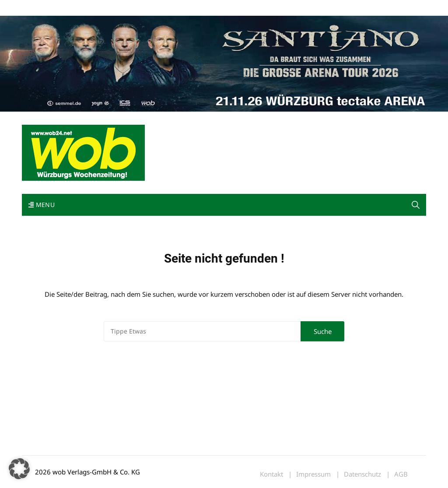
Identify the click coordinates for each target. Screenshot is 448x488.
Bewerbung (186, 8)
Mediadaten (38, 8)
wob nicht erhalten (82, 8)
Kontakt (122, 8)
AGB (401, 474)
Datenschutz (362, 474)
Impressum (151, 8)
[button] (416, 205)
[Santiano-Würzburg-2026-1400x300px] (224, 63)
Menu (42, 205)
